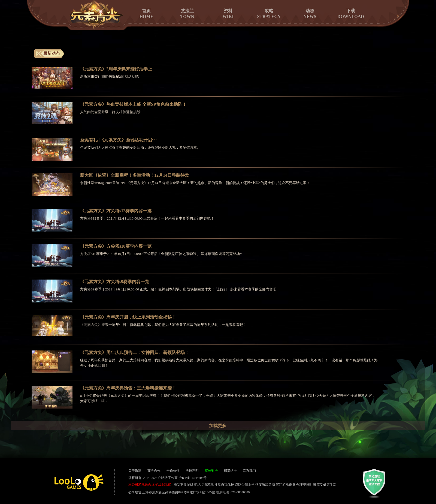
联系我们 (249, 471)
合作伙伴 (173, 471)
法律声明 (192, 471)
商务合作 (154, 471)
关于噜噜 (135, 471)
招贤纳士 (230, 471)
